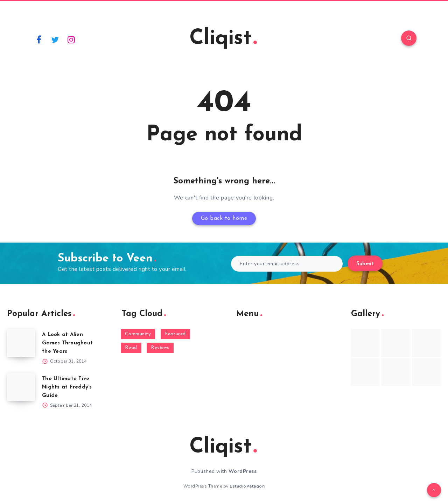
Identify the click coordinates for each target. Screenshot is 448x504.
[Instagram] (71, 39)
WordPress (243, 471)
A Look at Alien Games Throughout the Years (67, 343)
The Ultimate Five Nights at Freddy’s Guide (67, 387)
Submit (365, 264)
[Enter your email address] (287, 264)
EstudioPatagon (247, 486)
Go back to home (224, 218)
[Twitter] (55, 39)
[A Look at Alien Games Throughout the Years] (21, 343)
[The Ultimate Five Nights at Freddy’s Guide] (21, 387)
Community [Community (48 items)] (138, 334)
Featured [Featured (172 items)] (175, 334)
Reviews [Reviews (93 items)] (160, 348)
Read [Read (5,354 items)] (131, 348)
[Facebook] (39, 39)
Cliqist (223, 39)
